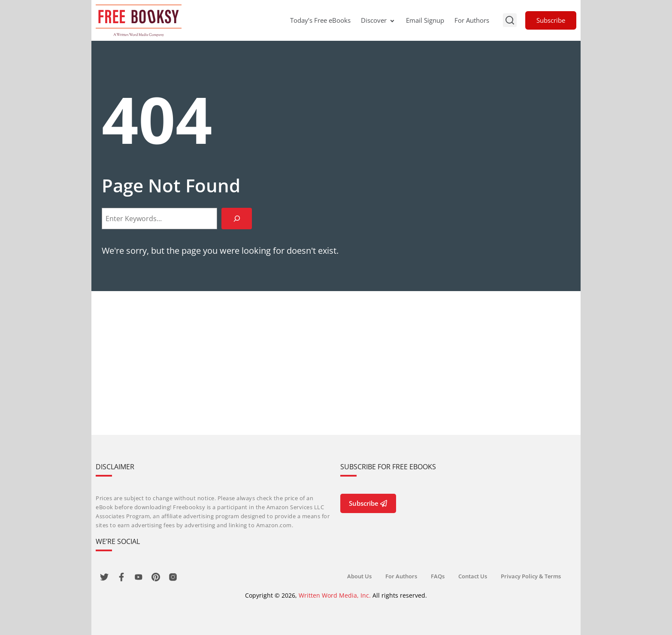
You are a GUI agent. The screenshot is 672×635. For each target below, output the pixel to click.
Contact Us (473, 576)
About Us (359, 576)
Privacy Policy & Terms (531, 576)
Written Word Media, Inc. (335, 595)
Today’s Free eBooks (320, 20)
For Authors (472, 20)
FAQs (438, 576)
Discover (378, 20)
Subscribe (551, 20)
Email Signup (425, 20)
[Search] (237, 218)
